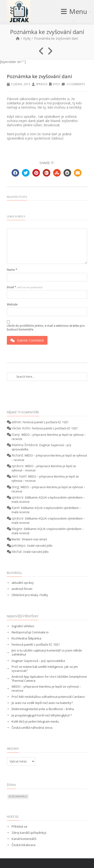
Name (12, 270)
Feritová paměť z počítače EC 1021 (46, 422)
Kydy (27, 38)
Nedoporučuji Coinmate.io (30, 632)
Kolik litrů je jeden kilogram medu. (36, 722)
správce (42, 84)
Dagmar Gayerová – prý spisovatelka (38, 661)
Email (25, 287)
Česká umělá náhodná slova (32, 728)
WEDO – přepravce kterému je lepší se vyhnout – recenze (46, 689)
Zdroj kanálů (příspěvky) (29, 833)
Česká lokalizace (24, 845)
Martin (16, 539)
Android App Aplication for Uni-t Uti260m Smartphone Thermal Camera (49, 679)
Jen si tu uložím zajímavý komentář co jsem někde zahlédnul (47, 652)
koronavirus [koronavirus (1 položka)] (18, 796)
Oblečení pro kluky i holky (30, 595)
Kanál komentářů (24, 839)
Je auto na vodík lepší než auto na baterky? (42, 703)
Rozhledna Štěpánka (26, 638)
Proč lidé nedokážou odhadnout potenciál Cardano (48, 697)
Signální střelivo (23, 626)
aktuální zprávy (23, 583)
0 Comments (73, 84)
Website (12, 305)
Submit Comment (27, 340)
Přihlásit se (19, 827)
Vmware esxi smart (34, 539)
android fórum (22, 589)
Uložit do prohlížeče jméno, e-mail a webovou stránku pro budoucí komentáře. (46, 328)
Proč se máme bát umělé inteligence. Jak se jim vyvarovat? (45, 669)
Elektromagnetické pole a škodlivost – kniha (43, 709)
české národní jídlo (40, 546)
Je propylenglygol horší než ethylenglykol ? (42, 715)
